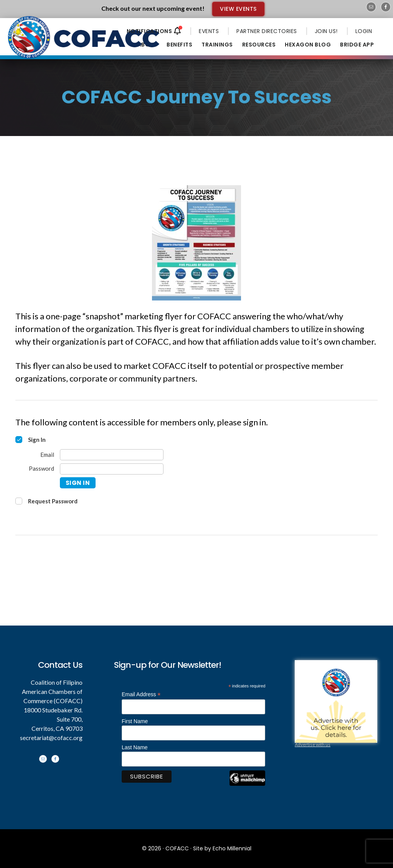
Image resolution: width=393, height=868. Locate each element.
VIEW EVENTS (238, 9)
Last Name (135, 747)
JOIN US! (326, 31)
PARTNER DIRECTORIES (267, 31)
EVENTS (209, 31)
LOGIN (364, 31)
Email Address (141, 695)
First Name (135, 721)
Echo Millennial (232, 848)
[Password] (112, 469)
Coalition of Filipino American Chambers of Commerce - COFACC (84, 43)
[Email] (112, 455)
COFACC (177, 848)
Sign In (78, 483)
